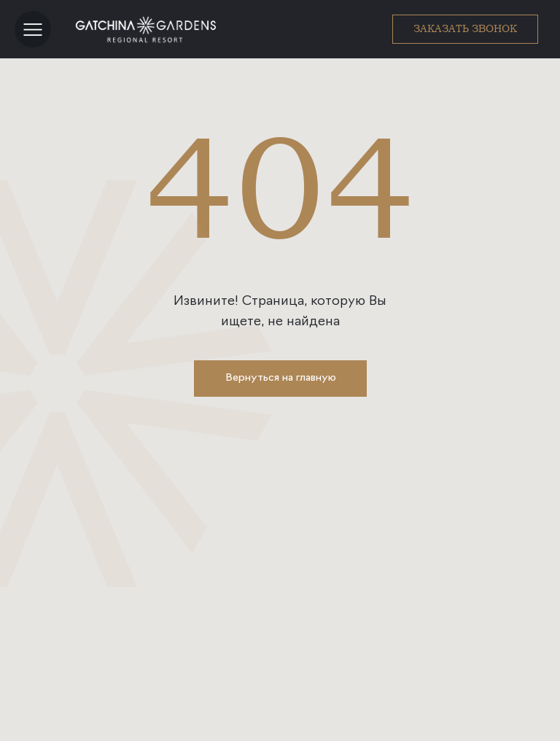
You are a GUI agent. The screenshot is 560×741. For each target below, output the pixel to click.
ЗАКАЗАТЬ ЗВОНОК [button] (465, 28)
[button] (33, 29)
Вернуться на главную (281, 378)
